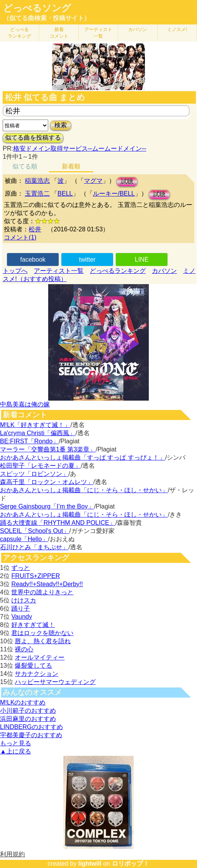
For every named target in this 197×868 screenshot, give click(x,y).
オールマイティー (40, 657)
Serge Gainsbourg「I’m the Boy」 (47, 506)
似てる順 (25, 166)
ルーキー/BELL (114, 194)
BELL (65, 194)
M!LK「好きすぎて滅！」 (35, 425)
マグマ (93, 181)
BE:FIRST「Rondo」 (29, 441)
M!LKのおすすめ (23, 702)
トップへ (15, 271)
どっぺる (19, 33)
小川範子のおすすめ (28, 711)
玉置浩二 (37, 194)
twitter (87, 260)
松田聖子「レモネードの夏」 (40, 466)
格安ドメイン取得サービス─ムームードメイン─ (80, 148)
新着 (59, 33)
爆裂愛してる (33, 666)
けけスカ (24, 600)
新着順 (71, 166)
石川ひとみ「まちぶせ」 (34, 547)
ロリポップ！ (131, 864)
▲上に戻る (16, 751)
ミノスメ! (177, 30)
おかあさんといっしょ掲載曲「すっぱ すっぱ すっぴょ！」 (83, 457)
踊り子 (21, 608)
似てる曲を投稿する (33, 138)
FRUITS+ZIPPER (36, 576)
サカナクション (37, 674)
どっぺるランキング (118, 271)
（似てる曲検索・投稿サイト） (47, 18)
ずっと (21, 568)
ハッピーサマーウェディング (55, 682)
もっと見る (16, 743)
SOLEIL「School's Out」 (35, 531)
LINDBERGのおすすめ (31, 727)
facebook (33, 260)
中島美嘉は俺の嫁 (25, 404)
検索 (61, 125)
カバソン (138, 30)
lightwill (90, 864)
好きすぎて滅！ (33, 625)
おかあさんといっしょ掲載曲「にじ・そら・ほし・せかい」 (84, 490)
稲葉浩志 (37, 181)
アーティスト (98, 33)
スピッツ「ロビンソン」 (34, 474)
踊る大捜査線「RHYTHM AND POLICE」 (58, 523)
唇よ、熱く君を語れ (43, 641)
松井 (35, 229)
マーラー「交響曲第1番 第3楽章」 (48, 449)
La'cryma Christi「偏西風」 (38, 433)
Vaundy (22, 617)
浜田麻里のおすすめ (28, 719)
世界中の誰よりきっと (42, 592)
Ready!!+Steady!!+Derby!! (47, 584)
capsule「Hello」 (24, 539)
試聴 (127, 181)
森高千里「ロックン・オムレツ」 (47, 482)
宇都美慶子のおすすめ (31, 735)
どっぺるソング (37, 8)
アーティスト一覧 (59, 271)
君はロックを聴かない (42, 633)
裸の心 (24, 649)
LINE (142, 260)
